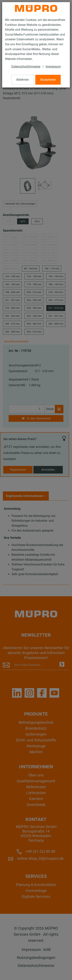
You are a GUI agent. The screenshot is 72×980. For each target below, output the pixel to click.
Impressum (53, 66)
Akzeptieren (48, 80)
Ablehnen (22, 80)
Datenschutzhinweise (26, 66)
